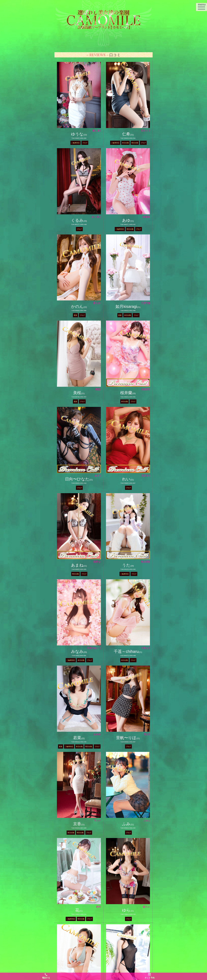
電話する (46, 976)
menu (202, 6)
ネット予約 (150, 976)
